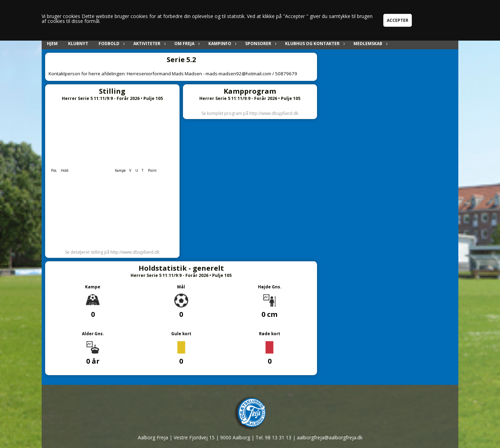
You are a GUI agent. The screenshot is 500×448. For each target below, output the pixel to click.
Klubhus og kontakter (314, 44)
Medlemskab (370, 44)
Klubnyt (78, 44)
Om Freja (186, 44)
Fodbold (111, 44)
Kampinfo (222, 44)
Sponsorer (260, 44)
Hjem (52, 44)
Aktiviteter (149, 44)
